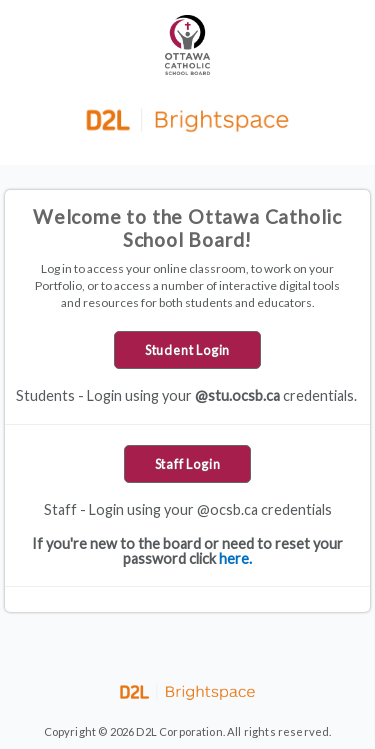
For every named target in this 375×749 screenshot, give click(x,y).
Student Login (187, 350)
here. (235, 558)
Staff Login (188, 464)
